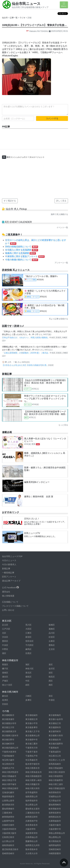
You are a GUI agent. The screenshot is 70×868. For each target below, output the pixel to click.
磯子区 (5, 669)
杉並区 (52, 637)
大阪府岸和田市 (9, 829)
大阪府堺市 (31, 829)
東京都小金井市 (56, 719)
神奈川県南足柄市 (10, 788)
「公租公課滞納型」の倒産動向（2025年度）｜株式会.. (26, 353)
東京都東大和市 (56, 736)
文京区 (52, 649)
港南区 (5, 673)
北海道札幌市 (8, 792)
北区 (4, 633)
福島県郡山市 (32, 797)
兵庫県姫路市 (55, 821)
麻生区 (5, 696)
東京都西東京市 (9, 731)
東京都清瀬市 (8, 719)
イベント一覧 (62, 227)
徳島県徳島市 (8, 845)
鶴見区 (52, 677)
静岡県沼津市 (32, 817)
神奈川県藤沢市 (33, 784)
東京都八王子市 (33, 731)
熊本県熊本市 (32, 849)
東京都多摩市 (32, 727)
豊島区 (52, 645)
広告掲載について (10, 602)
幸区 (51, 696)
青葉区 (5, 664)
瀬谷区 (5, 677)
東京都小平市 (32, 723)
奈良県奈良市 (32, 825)
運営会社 (6, 592)
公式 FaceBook (10, 587)
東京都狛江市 (55, 723)
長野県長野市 (55, 813)
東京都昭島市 (8, 715)
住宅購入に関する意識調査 (22, 250)
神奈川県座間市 (56, 776)
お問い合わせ (8, 610)
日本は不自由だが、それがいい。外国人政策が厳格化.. (26, 337)
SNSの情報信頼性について (22, 247)
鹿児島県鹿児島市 (10, 849)
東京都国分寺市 (9, 723)
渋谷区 (5, 637)
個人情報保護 (8, 596)
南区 (51, 685)
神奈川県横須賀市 (57, 788)
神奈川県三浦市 (56, 784)
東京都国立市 (32, 719)
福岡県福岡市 (55, 845)
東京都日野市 (8, 740)
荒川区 (28, 625)
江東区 (28, 633)
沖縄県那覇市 (55, 853)
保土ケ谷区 (7, 685)
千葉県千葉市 (32, 752)
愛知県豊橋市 (8, 809)
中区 (27, 681)
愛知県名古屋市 (33, 809)
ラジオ (23, 18)
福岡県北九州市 (33, 845)
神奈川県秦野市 (56, 780)
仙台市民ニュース (26, 4)
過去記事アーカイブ (11, 581)
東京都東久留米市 (10, 736)
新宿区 (28, 637)
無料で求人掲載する (59, 214)
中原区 (52, 700)
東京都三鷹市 (32, 744)
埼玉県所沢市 (8, 764)
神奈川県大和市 (33, 788)
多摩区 (28, 700)
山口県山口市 (8, 841)
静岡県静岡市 (8, 817)
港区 (4, 653)
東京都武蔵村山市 (10, 748)
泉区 (51, 664)
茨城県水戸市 (8, 768)
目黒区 (28, 653)
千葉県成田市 (55, 752)
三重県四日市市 (33, 813)
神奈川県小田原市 (57, 772)
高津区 (5, 700)
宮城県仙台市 (55, 797)
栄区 (51, 673)
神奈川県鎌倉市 (9, 776)
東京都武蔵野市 (56, 744)
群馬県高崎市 (55, 764)
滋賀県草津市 (32, 833)
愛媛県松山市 (32, 841)
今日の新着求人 (9, 564)
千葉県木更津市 (9, 752)
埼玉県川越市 (8, 760)
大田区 (28, 629)
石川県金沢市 (55, 801)
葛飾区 (52, 629)
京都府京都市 (8, 825)
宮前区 (5, 704)
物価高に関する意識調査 (21, 253)
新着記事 (6, 569)
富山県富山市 (32, 805)
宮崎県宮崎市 (55, 849)
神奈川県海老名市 (34, 772)
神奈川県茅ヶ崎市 (34, 780)
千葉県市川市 (32, 748)
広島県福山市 (32, 837)
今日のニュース (9, 560)
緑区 (27, 685)
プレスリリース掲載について (15, 606)
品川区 (52, 633)
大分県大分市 (32, 853)
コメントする (52, 118)
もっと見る (63, 425)
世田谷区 (29, 641)
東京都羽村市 (55, 731)
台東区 (52, 641)
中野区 (5, 649)
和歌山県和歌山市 (57, 833)
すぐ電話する (10, 201)
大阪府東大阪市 (9, 833)
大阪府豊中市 (55, 829)
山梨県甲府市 (8, 821)
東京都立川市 (8, 727)
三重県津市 (7, 813)
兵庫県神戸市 (32, 821)
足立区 (5, 625)
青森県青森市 (8, 797)
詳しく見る (61, 201)
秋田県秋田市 (55, 792)
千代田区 (29, 645)
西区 (51, 681)
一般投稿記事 (8, 573)
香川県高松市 (55, 841)
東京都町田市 (8, 744)
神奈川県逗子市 (9, 780)
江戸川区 (6, 629)
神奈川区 (29, 669)
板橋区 (52, 625)
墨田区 (5, 641)
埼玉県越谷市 (32, 760)
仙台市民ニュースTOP (12, 556)
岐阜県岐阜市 (55, 809)
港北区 (28, 673)
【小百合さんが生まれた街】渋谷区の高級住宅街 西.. (25, 365)
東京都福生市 (55, 740)
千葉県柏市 (54, 748)
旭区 (27, 664)
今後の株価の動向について (22, 260)
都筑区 (28, 677)
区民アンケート (9, 577)
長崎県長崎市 (8, 853)
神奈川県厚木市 (33, 768)
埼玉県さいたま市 (57, 760)
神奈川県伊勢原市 (10, 772)
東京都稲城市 (32, 715)
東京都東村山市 (33, 736)
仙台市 (5, 18)
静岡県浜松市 (55, 817)
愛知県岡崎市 (55, 805)
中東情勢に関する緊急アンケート (25, 256)
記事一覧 (14, 18)
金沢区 (52, 669)
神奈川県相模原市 (34, 776)
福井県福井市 (32, 801)
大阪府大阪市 (55, 825)
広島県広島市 (8, 837)
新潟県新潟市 (8, 805)
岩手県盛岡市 (32, 792)
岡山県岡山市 (55, 837)
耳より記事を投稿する (58, 319)
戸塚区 (5, 681)
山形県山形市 (8, 801)
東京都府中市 (32, 740)
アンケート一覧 (61, 263)
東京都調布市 (55, 727)
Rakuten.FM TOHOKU (37, 31)
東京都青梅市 (55, 715)
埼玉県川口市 (55, 756)
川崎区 (28, 696)
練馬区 (28, 649)
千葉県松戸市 (32, 756)
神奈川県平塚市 (9, 784)
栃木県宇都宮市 (33, 764)
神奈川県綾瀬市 (56, 768)
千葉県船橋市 (8, 756)
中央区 (5, 645)
